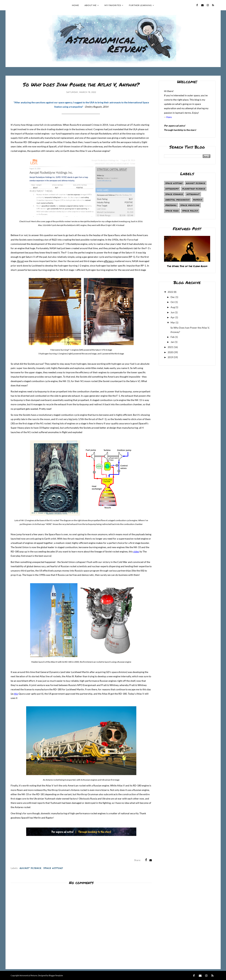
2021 (170, 347)
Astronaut (193, 194)
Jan (172, 342)
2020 (170, 352)
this (16, 694)
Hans (169, 117)
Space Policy (190, 211)
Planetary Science (194, 189)
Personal (171, 205)
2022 (170, 292)
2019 (170, 357)
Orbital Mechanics (177, 200)
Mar (173, 322)
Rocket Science (30, 868)
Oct (173, 302)
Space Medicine (190, 205)
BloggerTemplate (56, 975)
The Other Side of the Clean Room (187, 266)
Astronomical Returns (28, 975)
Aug (173, 307)
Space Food (172, 211)
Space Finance (174, 194)
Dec (173, 297)
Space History (53, 868)
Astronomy (172, 189)
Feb (173, 337)
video (136, 551)
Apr (173, 317)
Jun (172, 312)
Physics (198, 200)
